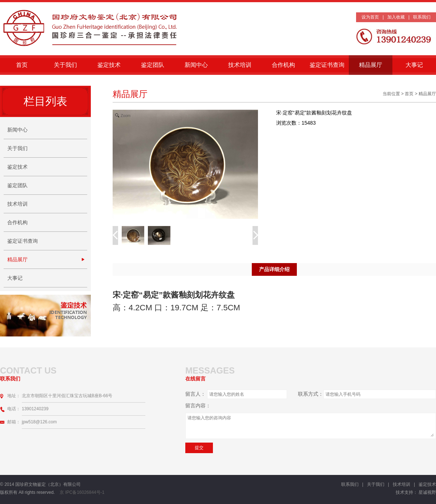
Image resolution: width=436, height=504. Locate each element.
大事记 (414, 65)
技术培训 (240, 65)
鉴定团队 (153, 65)
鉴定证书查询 (327, 65)
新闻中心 (196, 65)
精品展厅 (371, 65)
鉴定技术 (109, 65)
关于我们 (65, 65)
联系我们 (422, 17)
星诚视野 (427, 492)
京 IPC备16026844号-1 (83, 492)
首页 (22, 65)
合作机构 (283, 65)
